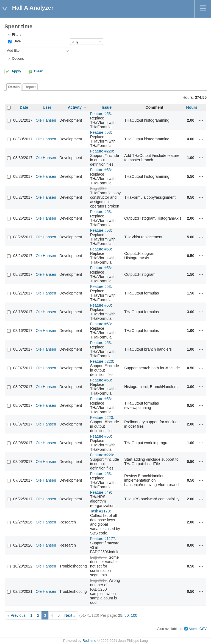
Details (14, 87)
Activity (75, 107)
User (47, 107)
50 (127, 615)
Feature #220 (102, 151)
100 (134, 615)
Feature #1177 (103, 539)
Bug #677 (98, 557)
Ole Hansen (46, 120)
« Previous (16, 615)
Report (30, 87)
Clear (38, 71)
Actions (201, 120)
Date (16, 41)
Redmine (89, 641)
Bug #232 (98, 189)
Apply (16, 71)
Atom (192, 629)
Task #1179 (100, 511)
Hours (192, 107)
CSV (203, 629)
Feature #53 (101, 114)
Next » (70, 615)
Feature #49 (101, 492)
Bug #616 (98, 580)
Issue (107, 107)
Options (18, 59)
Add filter (14, 51)
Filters (16, 35)
